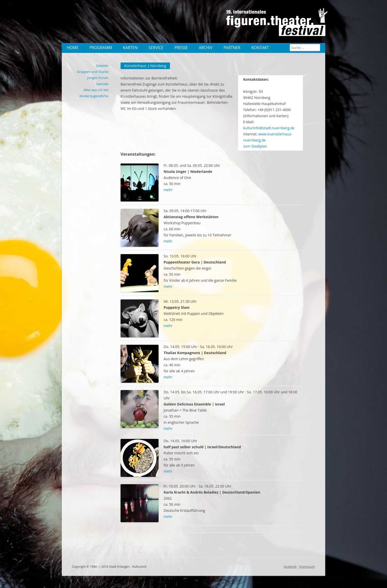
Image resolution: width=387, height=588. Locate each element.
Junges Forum (98, 78)
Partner (232, 48)
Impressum (307, 567)
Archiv (206, 48)
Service (156, 48)
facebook (290, 567)
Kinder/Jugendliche (94, 96)
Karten (130, 48)
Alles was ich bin (96, 90)
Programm (101, 48)
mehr (168, 190)
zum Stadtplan (255, 146)
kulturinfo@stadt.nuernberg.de (269, 128)
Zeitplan (102, 66)
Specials (102, 84)
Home (73, 48)
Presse (181, 48)
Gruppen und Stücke (93, 72)
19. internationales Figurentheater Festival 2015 (278, 24)
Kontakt (260, 48)
